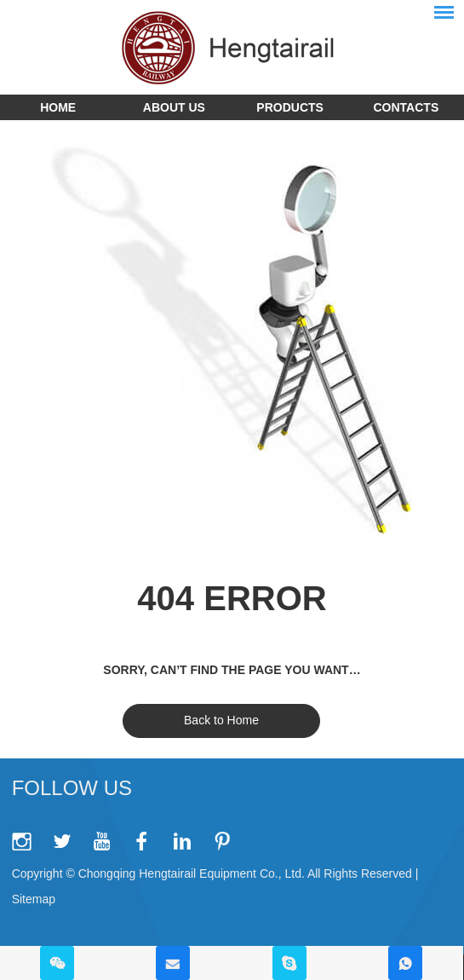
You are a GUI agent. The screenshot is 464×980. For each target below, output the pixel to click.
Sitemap (34, 899)
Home (58, 107)
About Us (174, 107)
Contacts (407, 107)
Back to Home (221, 720)
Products (290, 107)
